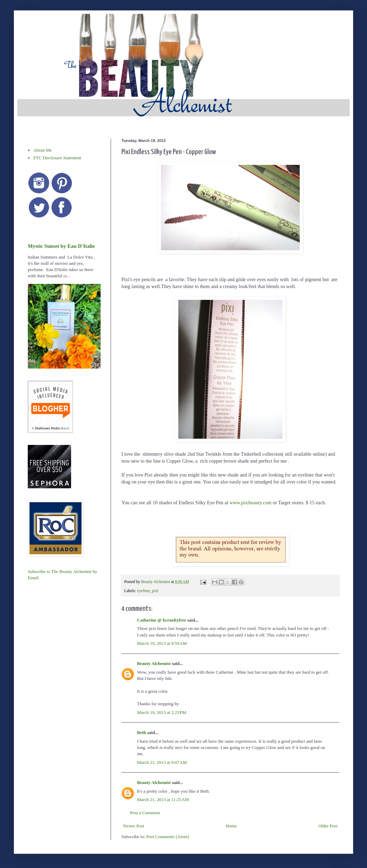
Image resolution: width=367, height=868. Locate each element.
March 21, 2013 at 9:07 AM (162, 762)
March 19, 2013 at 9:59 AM (162, 643)
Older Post (328, 826)
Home (231, 826)
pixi (155, 591)
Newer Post (134, 826)
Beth (142, 732)
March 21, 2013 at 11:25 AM (163, 799)
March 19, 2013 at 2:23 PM (162, 712)
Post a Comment (145, 813)
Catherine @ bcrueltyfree (162, 620)
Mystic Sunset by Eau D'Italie (61, 246)
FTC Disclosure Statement (57, 158)
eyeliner (143, 591)
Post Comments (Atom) (168, 837)
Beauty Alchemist (154, 663)
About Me (42, 150)
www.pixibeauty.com (250, 503)
